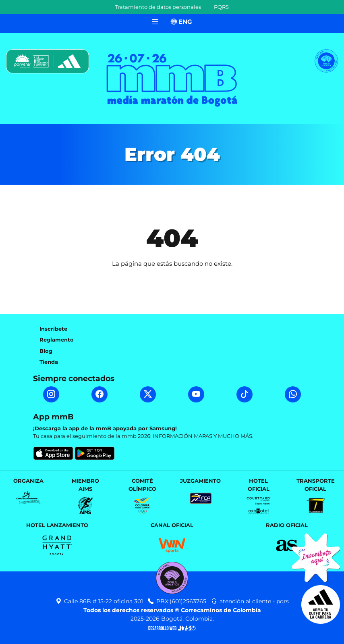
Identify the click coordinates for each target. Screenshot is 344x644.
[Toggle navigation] (155, 22)
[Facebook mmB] (99, 394)
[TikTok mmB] (245, 394)
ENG (181, 22)
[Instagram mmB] (51, 394)
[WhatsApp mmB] (293, 394)
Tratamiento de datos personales (158, 7)
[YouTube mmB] (196, 394)
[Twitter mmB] (148, 394)
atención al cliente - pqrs (250, 601)
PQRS (221, 7)
